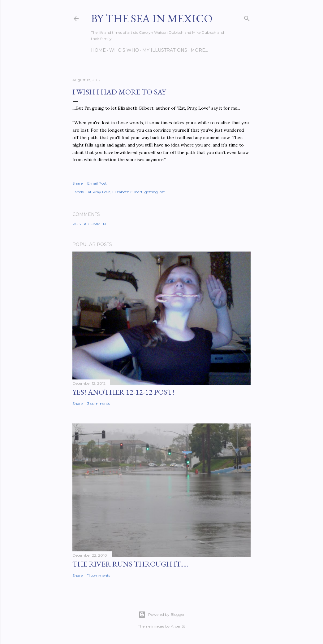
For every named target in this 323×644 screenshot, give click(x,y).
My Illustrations (165, 50)
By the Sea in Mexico (152, 18)
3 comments (99, 403)
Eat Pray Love (98, 192)
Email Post (97, 183)
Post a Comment (90, 224)
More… (199, 50)
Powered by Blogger (161, 615)
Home (98, 50)
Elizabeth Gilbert (127, 192)
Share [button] (78, 183)
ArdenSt (178, 626)
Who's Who (124, 50)
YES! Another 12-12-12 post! (123, 392)
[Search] (247, 17)
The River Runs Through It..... (130, 564)
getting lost (155, 192)
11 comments (99, 575)
